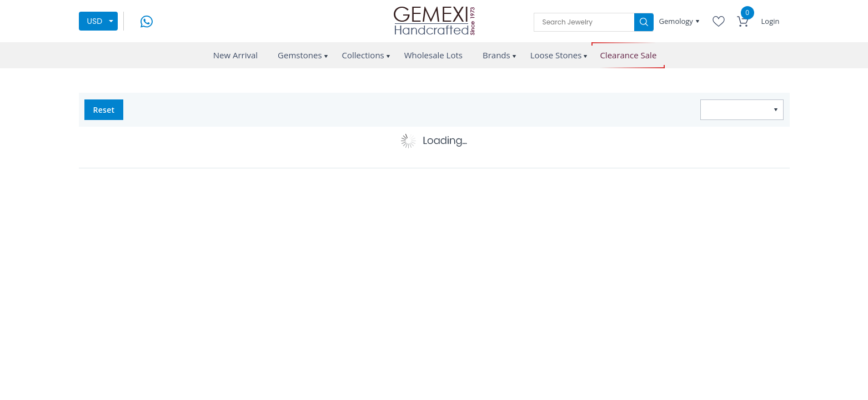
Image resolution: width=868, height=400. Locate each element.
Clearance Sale (628, 55)
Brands (496, 55)
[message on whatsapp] (147, 20)
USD (95, 21)
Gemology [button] (677, 21)
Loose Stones (556, 55)
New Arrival (235, 55)
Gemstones (300, 55)
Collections (363, 55)
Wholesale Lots (433, 55)
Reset (104, 110)
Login (771, 21)
